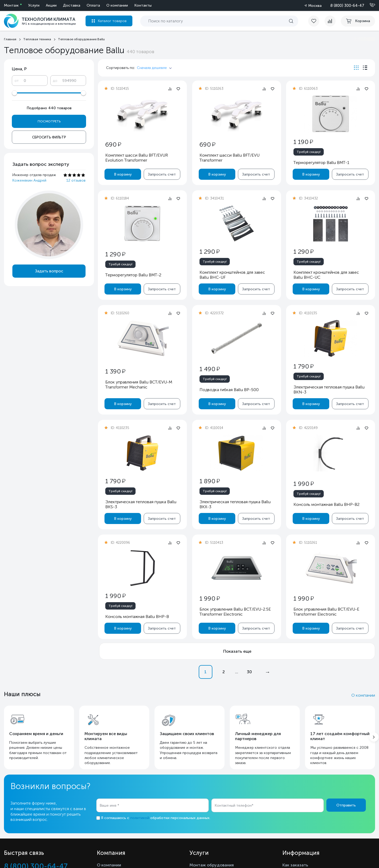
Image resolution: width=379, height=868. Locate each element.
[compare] (330, 21)
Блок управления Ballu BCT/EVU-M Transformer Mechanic (139, 385)
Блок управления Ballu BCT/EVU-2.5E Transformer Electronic (235, 612)
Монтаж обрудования (212, 865)
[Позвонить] (369, 5)
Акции (51, 5)
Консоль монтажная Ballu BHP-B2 (326, 504)
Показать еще (237, 651)
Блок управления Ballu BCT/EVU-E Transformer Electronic (326, 612)
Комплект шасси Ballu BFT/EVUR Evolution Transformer (137, 158)
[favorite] (316, 21)
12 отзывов (76, 180)
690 (113, 144)
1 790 (303, 366)
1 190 (303, 142)
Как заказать (295, 865)
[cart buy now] (358, 21)
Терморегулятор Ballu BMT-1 (321, 163)
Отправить (346, 805)
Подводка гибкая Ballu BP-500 (229, 390)
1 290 (115, 254)
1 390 (115, 371)
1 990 (304, 484)
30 (249, 672)
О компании (117, 5)
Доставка (72, 5)
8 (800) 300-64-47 (347, 6)
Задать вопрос (49, 271)
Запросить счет (162, 174)
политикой (140, 818)
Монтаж (11, 5)
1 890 (209, 481)
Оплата (93, 5)
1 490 (209, 369)
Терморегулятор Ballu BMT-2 (133, 275)
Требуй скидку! (309, 152)
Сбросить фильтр (49, 137)
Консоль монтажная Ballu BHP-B (137, 617)
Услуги (34, 5)
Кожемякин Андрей (29, 180)
